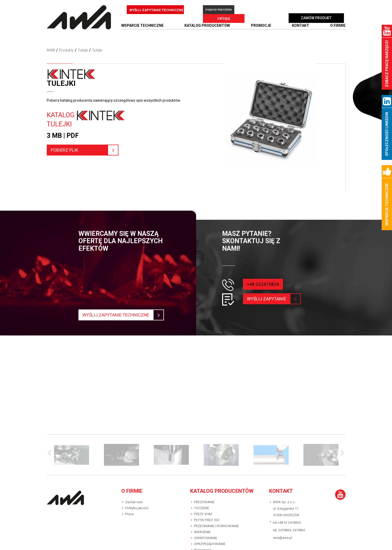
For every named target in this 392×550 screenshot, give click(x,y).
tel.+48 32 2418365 (287, 523)
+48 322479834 (263, 284)
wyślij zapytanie (269, 299)
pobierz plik (81, 150)
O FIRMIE (338, 25)
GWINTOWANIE (206, 538)
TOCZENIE (202, 508)
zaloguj (260, 10)
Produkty (66, 50)
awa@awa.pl (283, 538)
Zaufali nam (134, 502)
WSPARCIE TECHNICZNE (142, 25)
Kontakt (301, 25)
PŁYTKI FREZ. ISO (207, 520)
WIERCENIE (202, 532)
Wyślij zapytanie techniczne (120, 315)
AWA (51, 50)
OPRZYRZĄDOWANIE (210, 544)
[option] (72, 455)
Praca (129, 514)
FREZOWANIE (204, 502)
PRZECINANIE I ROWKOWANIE (217, 526)
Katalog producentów (207, 25)
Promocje (261, 25)
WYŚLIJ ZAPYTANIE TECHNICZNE (156, 10)
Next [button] (342, 453)
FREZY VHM (203, 514)
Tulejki (83, 50)
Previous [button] (51, 453)
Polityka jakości (137, 508)
